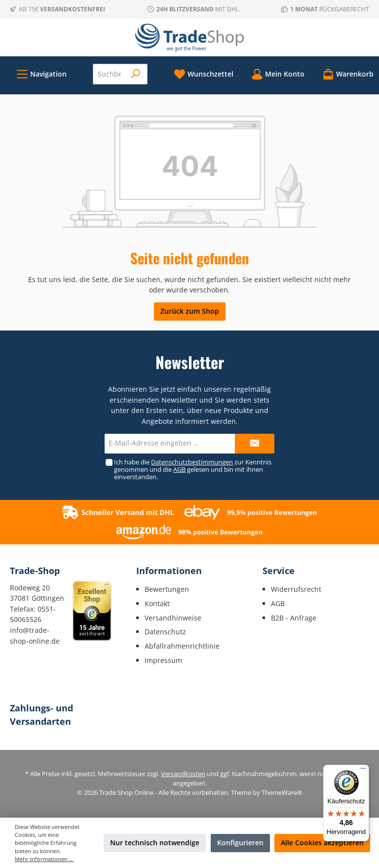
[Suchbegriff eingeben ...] (109, 74)
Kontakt (157, 603)
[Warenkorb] (345, 74)
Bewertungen (167, 589)
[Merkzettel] (204, 74)
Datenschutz (165, 632)
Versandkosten (183, 774)
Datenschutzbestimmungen (192, 462)
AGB (179, 470)
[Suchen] (136, 74)
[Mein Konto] (278, 74)
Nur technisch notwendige (155, 843)
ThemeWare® (282, 793)
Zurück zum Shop (190, 311)
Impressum (163, 660)
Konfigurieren (240, 843)
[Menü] (41, 74)
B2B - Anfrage (294, 618)
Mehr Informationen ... (44, 859)
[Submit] (255, 444)
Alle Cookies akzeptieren (322, 843)
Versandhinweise (173, 618)
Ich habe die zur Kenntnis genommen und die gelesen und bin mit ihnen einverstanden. (193, 470)
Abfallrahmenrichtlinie (182, 646)
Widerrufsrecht (296, 589)
